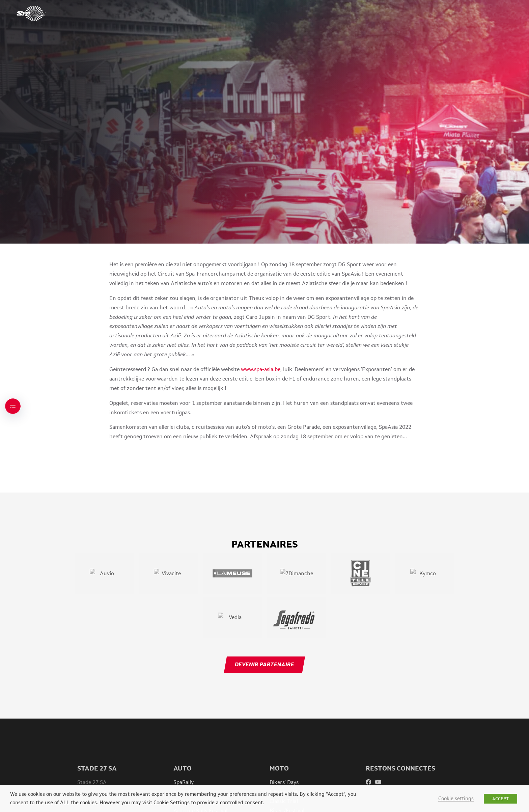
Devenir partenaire (264, 664)
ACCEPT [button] (500, 799)
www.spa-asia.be (261, 369)
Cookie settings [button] (456, 798)
